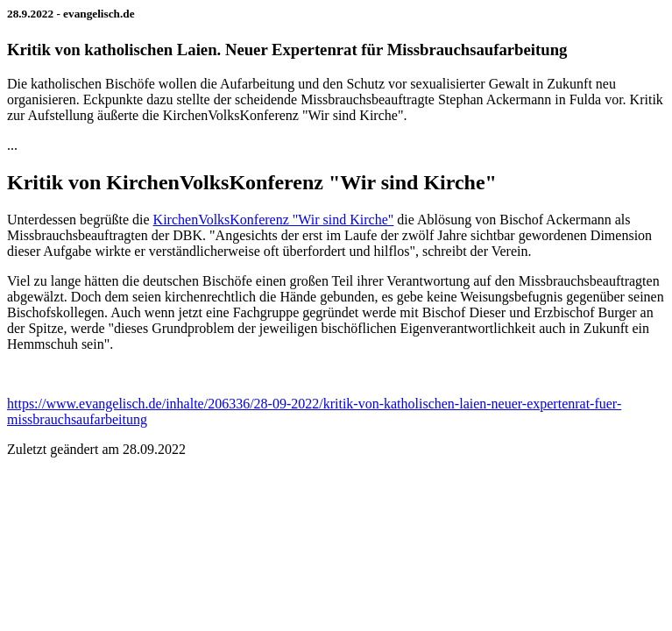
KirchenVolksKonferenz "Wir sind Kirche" (274, 220)
